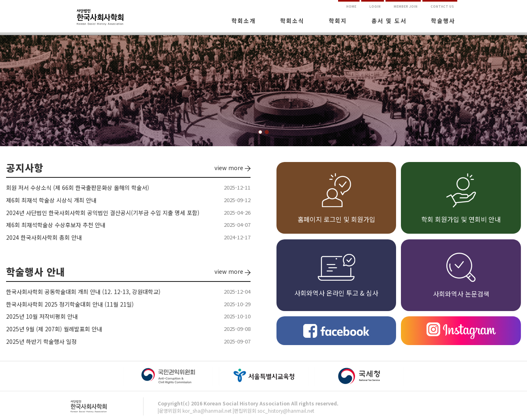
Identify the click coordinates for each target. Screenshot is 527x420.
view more (232, 168)
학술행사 (443, 21)
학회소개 (244, 21)
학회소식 (292, 21)
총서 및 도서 (389, 21)
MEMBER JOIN (406, 6)
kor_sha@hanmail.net (207, 410)
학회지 (338, 21)
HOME (351, 6)
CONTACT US (442, 6)
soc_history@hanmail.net (286, 410)
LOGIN (375, 6)
